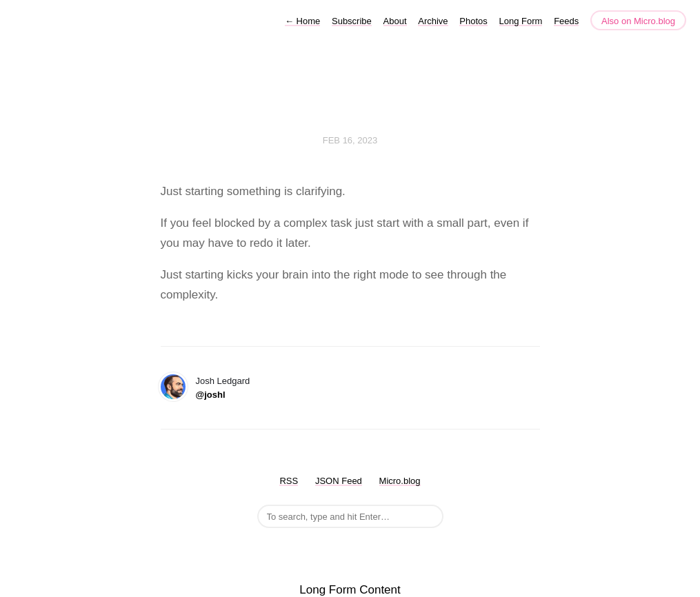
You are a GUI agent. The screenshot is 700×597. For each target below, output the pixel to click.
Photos (473, 21)
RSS (289, 481)
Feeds (566, 21)
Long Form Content (350, 590)
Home (302, 21)
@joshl (211, 395)
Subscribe (352, 21)
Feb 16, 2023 (350, 140)
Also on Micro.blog (638, 21)
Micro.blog (400, 481)
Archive (433, 21)
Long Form (521, 21)
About (395, 21)
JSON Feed (339, 481)
